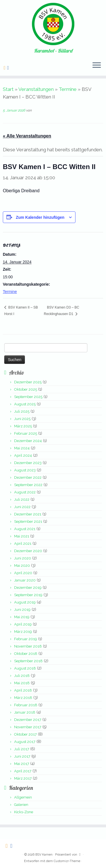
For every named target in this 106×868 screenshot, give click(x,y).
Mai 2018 (22, 683)
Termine (68, 89)
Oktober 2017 (25, 734)
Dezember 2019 (28, 588)
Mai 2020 (22, 566)
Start (8, 89)
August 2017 (25, 742)
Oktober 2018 (26, 654)
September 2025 (28, 397)
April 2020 (23, 573)
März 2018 (23, 698)
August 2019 (25, 602)
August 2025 (25, 404)
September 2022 (28, 485)
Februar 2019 (26, 639)
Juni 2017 (22, 756)
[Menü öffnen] (97, 65)
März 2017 (23, 778)
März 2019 (23, 632)
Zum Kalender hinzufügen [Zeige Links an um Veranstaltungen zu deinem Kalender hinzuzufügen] (40, 217)
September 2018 (28, 661)
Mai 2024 (22, 448)
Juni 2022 (22, 507)
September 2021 (28, 522)
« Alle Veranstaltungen (27, 136)
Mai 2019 (22, 617)
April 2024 (23, 455)
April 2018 (23, 690)
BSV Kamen (44, 855)
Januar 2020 (25, 580)
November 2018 (28, 646)
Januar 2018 (25, 712)
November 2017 (28, 727)
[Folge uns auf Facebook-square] (9, 68)
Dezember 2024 (28, 441)
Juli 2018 (22, 676)
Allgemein (23, 797)
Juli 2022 (22, 499)
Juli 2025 (22, 411)
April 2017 (23, 771)
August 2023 (25, 470)
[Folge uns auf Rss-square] (5, 68)
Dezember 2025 (28, 382)
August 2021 (25, 529)
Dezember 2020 (28, 551)
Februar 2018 (26, 705)
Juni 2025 (22, 419)
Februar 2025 (26, 433)
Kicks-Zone (24, 812)
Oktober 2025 (26, 389)
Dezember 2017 (28, 720)
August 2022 (25, 492)
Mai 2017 (22, 764)
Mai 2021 (22, 536)
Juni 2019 (22, 610)
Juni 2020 (23, 558)
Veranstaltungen (36, 89)
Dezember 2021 (28, 514)
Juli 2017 (22, 749)
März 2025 (23, 426)
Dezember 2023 (28, 463)
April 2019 (23, 624)
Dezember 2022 (28, 477)
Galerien (21, 805)
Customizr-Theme (67, 861)
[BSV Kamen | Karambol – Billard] (53, 24)
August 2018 (25, 668)
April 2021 (23, 544)
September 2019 (28, 595)
